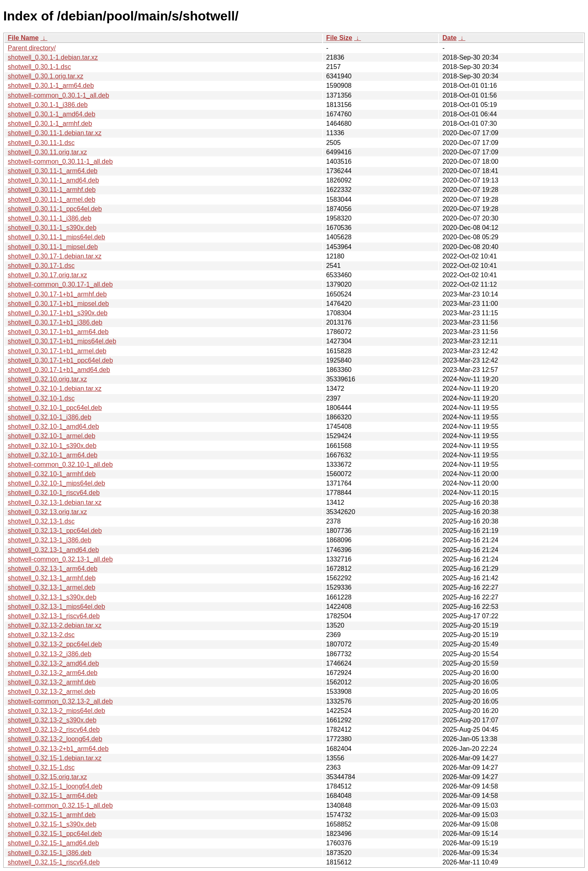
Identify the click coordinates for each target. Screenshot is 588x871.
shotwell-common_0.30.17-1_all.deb (60, 284)
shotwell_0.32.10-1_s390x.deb (52, 446)
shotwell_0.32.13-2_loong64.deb (55, 739)
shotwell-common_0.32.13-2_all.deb (60, 701)
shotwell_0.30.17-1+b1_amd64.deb (59, 370)
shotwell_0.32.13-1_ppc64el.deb (55, 531)
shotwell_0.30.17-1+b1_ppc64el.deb (60, 360)
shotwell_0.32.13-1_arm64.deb (53, 569)
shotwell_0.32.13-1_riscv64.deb (54, 616)
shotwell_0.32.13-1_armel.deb (51, 587)
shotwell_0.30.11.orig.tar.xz (47, 152)
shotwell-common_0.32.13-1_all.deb (60, 559)
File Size (339, 38)
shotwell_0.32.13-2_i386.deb (50, 654)
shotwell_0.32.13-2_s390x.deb (52, 720)
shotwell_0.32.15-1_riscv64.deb (54, 862)
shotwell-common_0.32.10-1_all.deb (60, 464)
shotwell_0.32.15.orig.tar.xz (47, 777)
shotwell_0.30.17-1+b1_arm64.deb (58, 332)
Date (449, 38)
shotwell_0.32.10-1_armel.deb (51, 436)
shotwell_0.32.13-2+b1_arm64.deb (58, 749)
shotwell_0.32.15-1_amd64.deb (53, 843)
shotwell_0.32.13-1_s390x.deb (52, 597)
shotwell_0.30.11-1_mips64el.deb (56, 237)
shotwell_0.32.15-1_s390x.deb (52, 824)
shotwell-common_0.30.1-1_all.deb (58, 95)
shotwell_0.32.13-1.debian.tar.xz (55, 502)
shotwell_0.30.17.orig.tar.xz (47, 275)
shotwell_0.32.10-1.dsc (41, 398)
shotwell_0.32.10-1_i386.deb (50, 417)
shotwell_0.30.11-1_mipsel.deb (53, 247)
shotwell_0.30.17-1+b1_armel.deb (57, 351)
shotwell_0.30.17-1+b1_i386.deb (55, 322)
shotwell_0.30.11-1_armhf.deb (52, 190)
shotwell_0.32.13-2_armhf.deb (52, 682)
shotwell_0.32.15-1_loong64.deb (55, 786)
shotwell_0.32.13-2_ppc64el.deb (55, 644)
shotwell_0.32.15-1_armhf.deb (52, 815)
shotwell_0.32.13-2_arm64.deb (53, 673)
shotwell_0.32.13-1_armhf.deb (52, 578)
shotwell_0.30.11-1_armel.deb (51, 199)
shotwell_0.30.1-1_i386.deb (48, 105)
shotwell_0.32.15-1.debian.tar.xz (55, 758)
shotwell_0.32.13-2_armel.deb (51, 692)
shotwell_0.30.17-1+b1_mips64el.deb (62, 341)
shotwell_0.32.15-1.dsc (41, 767)
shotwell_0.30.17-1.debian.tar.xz (55, 256)
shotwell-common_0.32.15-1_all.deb (60, 805)
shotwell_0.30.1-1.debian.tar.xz (53, 57)
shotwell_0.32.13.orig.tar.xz (47, 512)
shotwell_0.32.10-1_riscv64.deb (54, 493)
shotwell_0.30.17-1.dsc (41, 266)
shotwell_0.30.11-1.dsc (41, 143)
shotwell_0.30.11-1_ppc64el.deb (55, 209)
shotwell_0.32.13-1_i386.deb (50, 540)
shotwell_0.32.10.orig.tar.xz (47, 379)
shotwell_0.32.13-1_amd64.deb (53, 550)
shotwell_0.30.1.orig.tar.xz (46, 76)
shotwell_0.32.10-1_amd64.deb (53, 427)
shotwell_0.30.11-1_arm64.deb (53, 171)
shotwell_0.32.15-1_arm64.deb (53, 796)
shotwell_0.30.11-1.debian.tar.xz (55, 133)
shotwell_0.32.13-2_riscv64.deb (54, 730)
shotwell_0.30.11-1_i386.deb (50, 218)
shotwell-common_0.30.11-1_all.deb (60, 162)
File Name (23, 38)
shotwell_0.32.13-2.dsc (41, 635)
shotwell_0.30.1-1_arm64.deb (51, 86)
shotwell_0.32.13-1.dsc (41, 521)
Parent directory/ (32, 48)
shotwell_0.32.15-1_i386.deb (50, 853)
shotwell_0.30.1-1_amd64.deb (51, 114)
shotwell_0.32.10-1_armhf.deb (52, 474)
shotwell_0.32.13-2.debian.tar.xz (55, 625)
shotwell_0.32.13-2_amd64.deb (53, 663)
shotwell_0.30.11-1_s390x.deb (52, 228)
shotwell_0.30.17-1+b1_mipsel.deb (58, 304)
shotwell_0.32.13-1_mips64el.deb (56, 607)
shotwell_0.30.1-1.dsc (39, 67)
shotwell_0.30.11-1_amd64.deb (53, 180)
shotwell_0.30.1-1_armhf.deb (50, 124)
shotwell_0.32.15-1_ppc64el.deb (55, 834)
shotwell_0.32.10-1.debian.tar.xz (55, 389)
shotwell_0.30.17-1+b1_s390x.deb (58, 313)
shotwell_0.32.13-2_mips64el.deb (56, 711)
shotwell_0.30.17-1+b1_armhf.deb (57, 294)
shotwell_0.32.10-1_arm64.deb (53, 455)
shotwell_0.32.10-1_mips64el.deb (56, 483)
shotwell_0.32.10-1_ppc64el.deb (55, 408)
